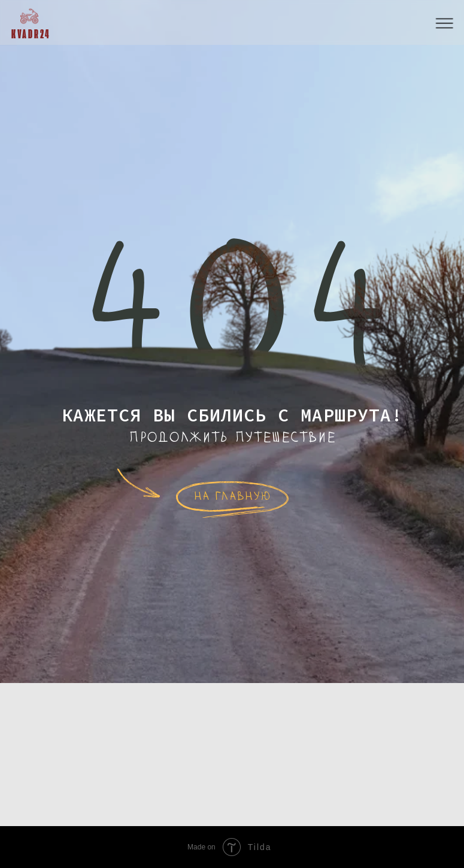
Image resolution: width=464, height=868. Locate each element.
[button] (445, 24)
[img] (29, 16)
